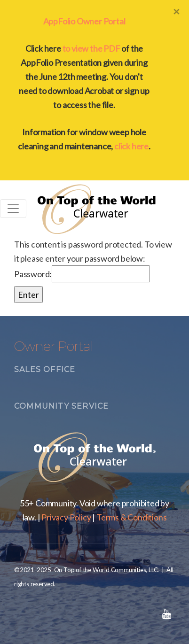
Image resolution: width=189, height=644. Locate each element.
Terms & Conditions (131, 517)
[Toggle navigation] (13, 209)
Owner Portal (54, 346)
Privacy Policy (66, 517)
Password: (82, 274)
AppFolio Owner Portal (84, 21)
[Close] (176, 11)
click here (131, 146)
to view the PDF (91, 48)
